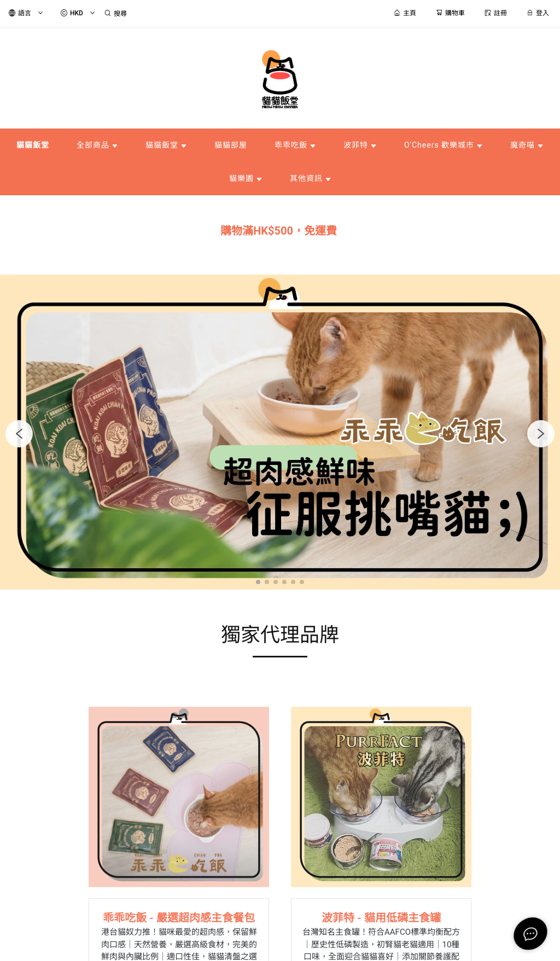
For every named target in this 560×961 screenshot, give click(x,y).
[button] (258, 582)
